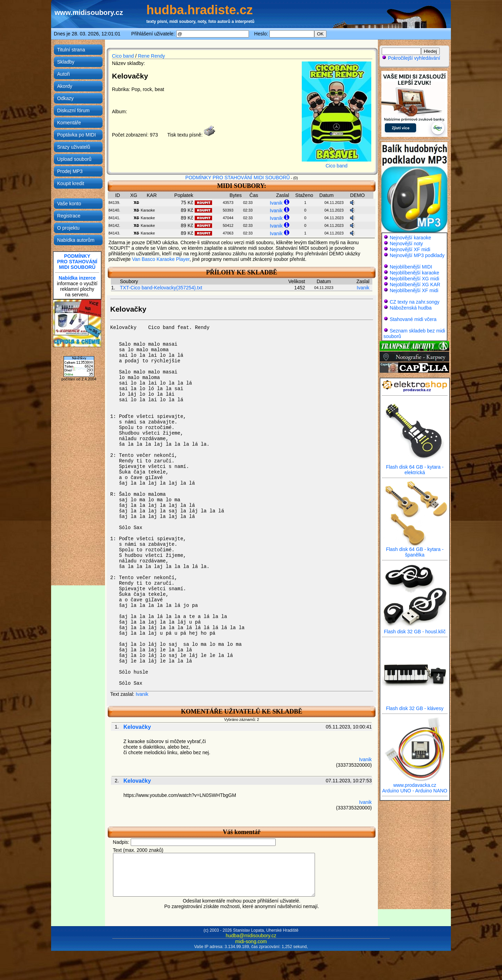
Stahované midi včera (413, 319)
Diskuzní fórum (73, 110)
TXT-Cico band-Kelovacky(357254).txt (161, 288)
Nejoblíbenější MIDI (411, 267)
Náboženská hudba (411, 308)
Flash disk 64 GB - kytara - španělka (415, 550)
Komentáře (69, 123)
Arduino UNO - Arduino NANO (415, 791)
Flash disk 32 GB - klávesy (415, 706)
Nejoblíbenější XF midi (414, 290)
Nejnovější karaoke (410, 238)
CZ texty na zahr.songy (415, 302)
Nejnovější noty (406, 244)
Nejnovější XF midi (410, 249)
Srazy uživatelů (74, 147)
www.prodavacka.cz (415, 783)
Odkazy (65, 98)
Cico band (123, 56)
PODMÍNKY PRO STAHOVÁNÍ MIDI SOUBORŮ (238, 178)
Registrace (69, 216)
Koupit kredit (71, 183)
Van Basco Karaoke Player (161, 259)
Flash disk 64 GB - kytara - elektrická (415, 467)
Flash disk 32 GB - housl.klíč (415, 629)
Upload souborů (74, 159)
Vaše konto (69, 204)
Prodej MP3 (70, 171)
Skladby (66, 62)
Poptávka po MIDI (76, 135)
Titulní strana (71, 50)
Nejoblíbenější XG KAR (415, 285)
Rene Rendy (152, 56)
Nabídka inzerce (77, 278)
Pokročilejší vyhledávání (411, 58)
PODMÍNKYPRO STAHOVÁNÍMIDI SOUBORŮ (77, 262)
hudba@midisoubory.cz (251, 944)
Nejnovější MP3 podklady (417, 255)
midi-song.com (251, 950)
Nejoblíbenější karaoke (414, 273)
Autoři (63, 74)
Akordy (65, 86)
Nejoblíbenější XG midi (414, 279)
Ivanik (276, 203)
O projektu (68, 228)
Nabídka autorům (76, 240)
